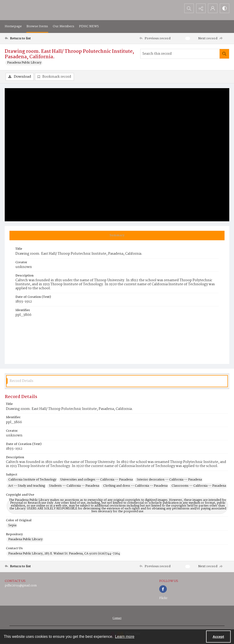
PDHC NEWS (89, 26)
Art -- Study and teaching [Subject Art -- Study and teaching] (27, 486)
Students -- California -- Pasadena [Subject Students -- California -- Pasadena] (74, 486)
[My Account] (213, 8)
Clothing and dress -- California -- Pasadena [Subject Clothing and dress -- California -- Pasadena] (135, 486)
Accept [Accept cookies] (218, 637)
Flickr (163, 598)
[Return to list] (35, 38)
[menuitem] (117, 618)
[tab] (117, 236)
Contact (117, 618)
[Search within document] (224, 54)
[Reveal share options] (201, 8)
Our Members (64, 26)
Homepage (13, 26)
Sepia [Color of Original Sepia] (12, 526)
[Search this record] (180, 54)
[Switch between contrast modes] (225, 8)
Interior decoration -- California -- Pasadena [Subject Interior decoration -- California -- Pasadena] (169, 480)
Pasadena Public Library (24, 63)
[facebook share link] (163, 589)
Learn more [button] (125, 637)
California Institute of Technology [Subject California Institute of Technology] (32, 480)
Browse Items (37, 26)
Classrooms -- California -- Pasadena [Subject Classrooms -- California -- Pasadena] (199, 486)
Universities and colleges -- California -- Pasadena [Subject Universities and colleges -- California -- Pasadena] (97, 480)
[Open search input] (189, 8)
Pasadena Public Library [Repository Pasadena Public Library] (25, 540)
